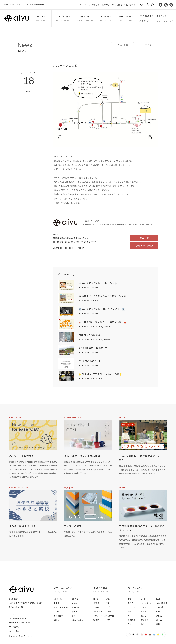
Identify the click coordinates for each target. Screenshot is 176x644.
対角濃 (144, 611)
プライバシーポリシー (18, 619)
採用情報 (105, 5)
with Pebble (77, 620)
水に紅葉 (131, 620)
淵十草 (159, 620)
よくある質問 (117, 5)
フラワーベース (100, 616)
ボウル (96, 607)
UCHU (56, 620)
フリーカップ (99, 611)
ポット (109, 611)
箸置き (96, 620)
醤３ (73, 616)
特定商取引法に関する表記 (20, 623)
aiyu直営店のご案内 (67, 66)
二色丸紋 (160, 607)
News (25, 45)
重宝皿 (56, 603)
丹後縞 (144, 607)
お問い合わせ (130, 5)
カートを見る (14, 631)
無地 (158, 624)
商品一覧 (145, 238)
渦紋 (129, 624)
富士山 (130, 611)
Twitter (80, 248)
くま (142, 624)
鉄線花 (74, 611)
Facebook (69, 248)
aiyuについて (84, 5)
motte (74, 603)
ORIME (75, 599)
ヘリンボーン (146, 603)
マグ (108, 607)
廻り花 (56, 611)
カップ (96, 599)
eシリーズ (58, 599)
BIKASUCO (77, 607)
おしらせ (96, 5)
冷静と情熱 (58, 616)
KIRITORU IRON (61, 607)
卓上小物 (110, 616)
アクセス (13, 614)
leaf (158, 599)
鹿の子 (130, 603)
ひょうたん (132, 607)
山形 (158, 611)
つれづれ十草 (162, 603)
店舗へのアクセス (145, 245)
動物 (129, 599)
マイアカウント (15, 627)
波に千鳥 (145, 620)
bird (143, 599)
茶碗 (108, 599)
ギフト (109, 620)
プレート (110, 603)
